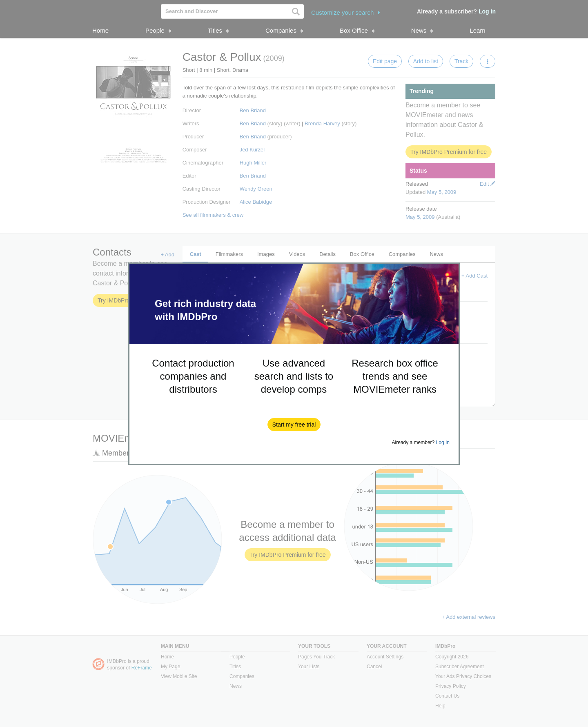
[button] (294, 425)
